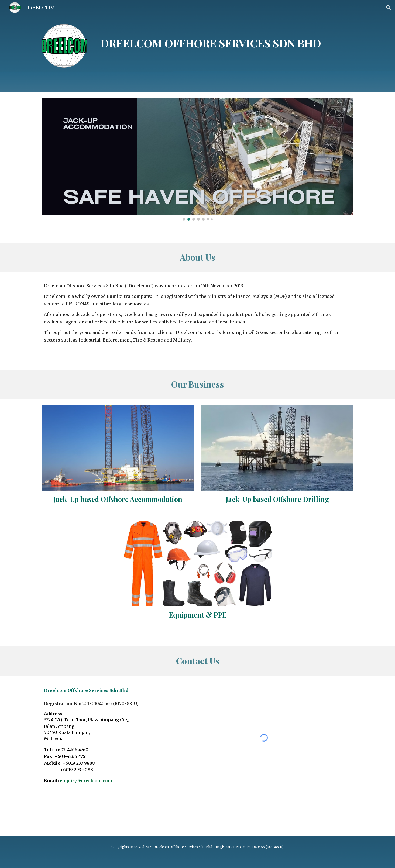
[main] (211, 39)
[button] (389, 8)
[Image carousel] (197, 159)
